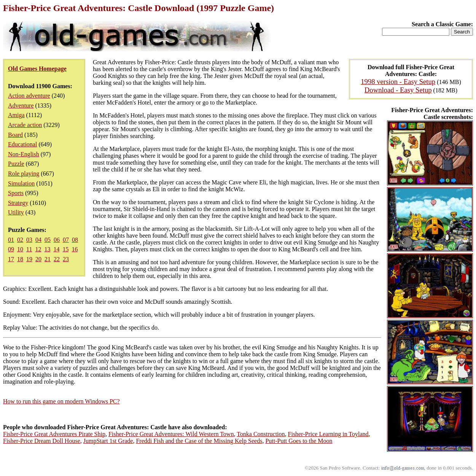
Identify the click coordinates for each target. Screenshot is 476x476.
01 (11, 240)
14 (56, 249)
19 (29, 259)
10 (20, 249)
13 (47, 249)
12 (38, 249)
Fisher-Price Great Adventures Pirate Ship (54, 434)
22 (57, 259)
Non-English (24, 154)
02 (20, 240)
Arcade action (25, 125)
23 (66, 259)
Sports (16, 193)
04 (38, 240)
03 (29, 240)
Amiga (16, 115)
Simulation (21, 183)
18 (20, 259)
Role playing (24, 174)
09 (11, 249)
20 (38, 259)
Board (15, 135)
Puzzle (16, 164)
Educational (22, 144)
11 (29, 249)
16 (75, 249)
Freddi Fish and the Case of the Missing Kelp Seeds (199, 441)
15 (65, 249)
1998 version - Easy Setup (398, 82)
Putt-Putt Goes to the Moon (299, 441)
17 (11, 259)
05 (48, 240)
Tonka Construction (261, 434)
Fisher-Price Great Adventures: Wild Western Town (171, 434)
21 (48, 259)
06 (57, 240)
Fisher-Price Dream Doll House (42, 441)
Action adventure (29, 96)
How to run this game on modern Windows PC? (61, 401)
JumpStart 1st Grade (108, 441)
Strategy (18, 203)
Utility (16, 212)
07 (66, 240)
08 (75, 240)
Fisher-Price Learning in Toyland (328, 434)
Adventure (21, 106)
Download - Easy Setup (398, 90)
